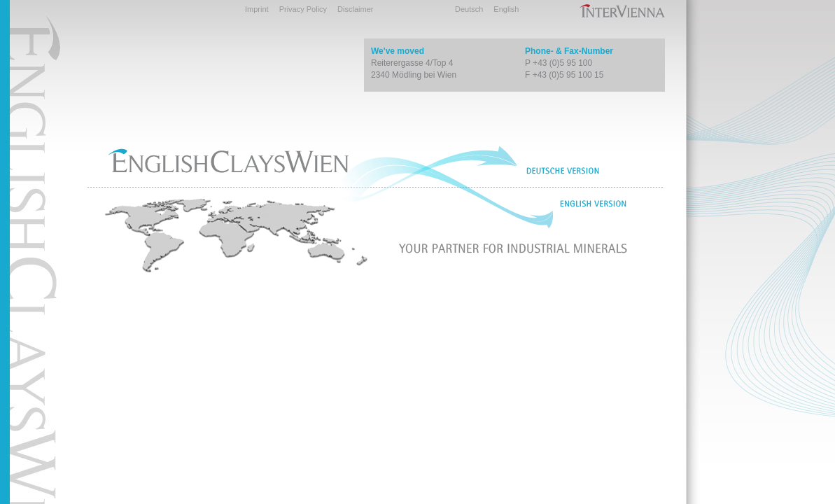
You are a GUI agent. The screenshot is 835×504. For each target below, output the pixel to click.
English (506, 9)
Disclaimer (355, 9)
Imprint (257, 9)
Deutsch (469, 9)
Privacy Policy (303, 9)
